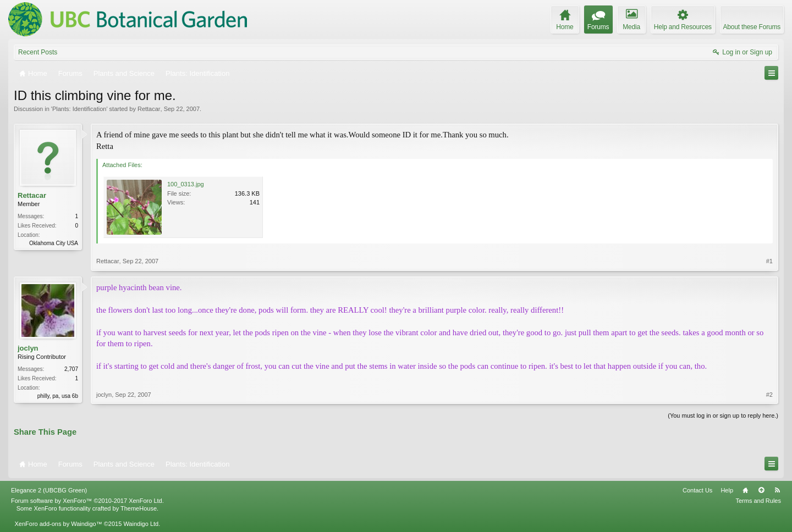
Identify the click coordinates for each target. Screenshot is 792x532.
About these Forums (752, 27)
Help (727, 490)
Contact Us (697, 490)
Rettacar (149, 109)
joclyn (28, 348)
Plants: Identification (79, 109)
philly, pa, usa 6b (58, 396)
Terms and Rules (758, 501)
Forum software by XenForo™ (87, 501)
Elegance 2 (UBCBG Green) (49, 490)
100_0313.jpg (186, 184)
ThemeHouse (139, 508)
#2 (769, 395)
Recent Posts (38, 52)
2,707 (71, 369)
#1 (769, 261)
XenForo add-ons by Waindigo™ (58, 524)
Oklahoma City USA (54, 243)
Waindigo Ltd (141, 524)
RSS (777, 490)
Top (761, 490)
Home (745, 490)
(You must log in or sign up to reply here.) (723, 415)
